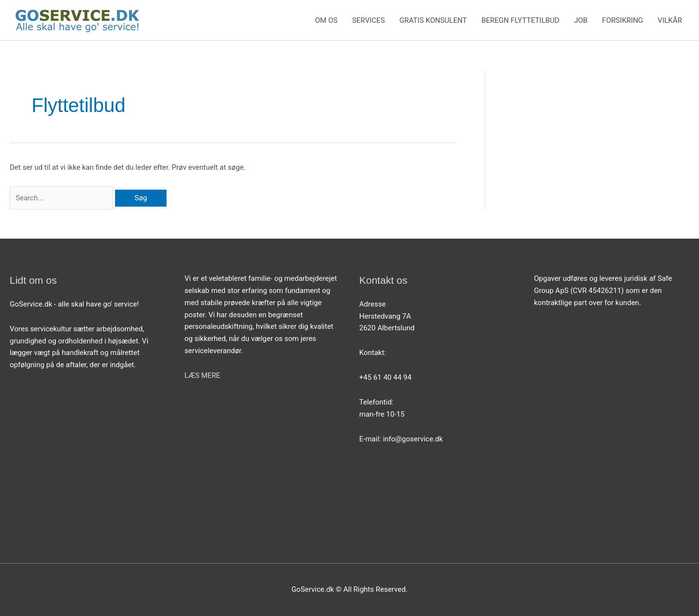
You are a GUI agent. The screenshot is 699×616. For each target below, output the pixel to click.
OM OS (326, 20)
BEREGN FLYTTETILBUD (521, 20)
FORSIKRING (623, 20)
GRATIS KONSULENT (433, 20)
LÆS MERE (202, 375)
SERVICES (368, 20)
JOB (581, 20)
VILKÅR (670, 20)
